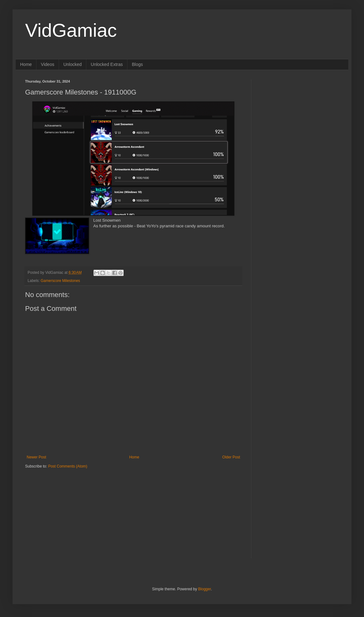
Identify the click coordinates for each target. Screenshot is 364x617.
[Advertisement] (64, 508)
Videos (48, 64)
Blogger (204, 589)
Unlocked (72, 64)
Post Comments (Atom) (68, 466)
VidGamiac (71, 30)
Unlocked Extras (107, 64)
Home (26, 64)
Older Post (231, 457)
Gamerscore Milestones (60, 281)
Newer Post (36, 457)
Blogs (137, 64)
